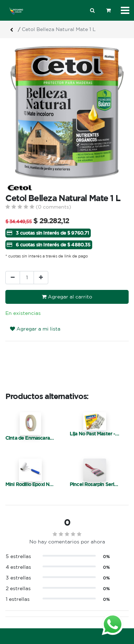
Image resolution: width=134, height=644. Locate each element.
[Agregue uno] (41, 278)
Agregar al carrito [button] (67, 297)
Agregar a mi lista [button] (35, 329)
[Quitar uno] (13, 278)
